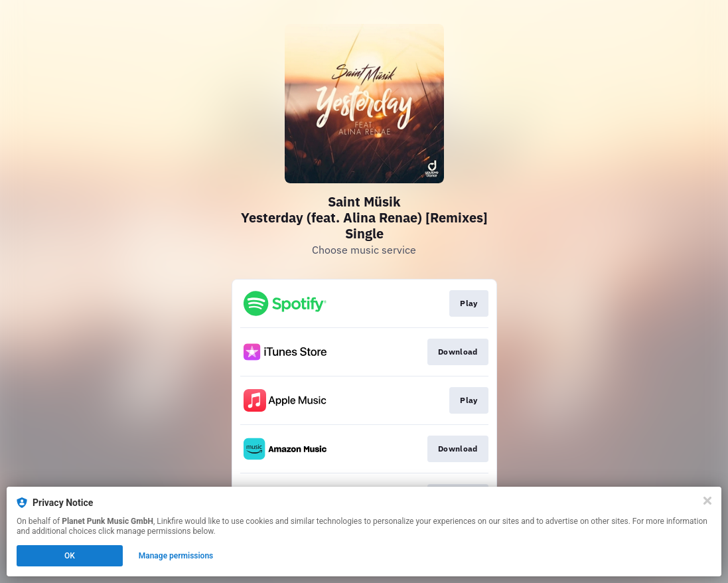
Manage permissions (176, 556)
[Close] (707, 501)
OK (70, 556)
